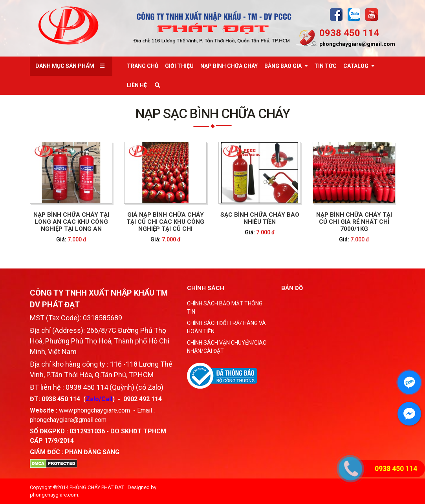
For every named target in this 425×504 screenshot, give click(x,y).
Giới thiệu (179, 66)
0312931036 (87, 431)
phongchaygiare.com (54, 495)
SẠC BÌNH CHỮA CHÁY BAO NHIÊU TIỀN (260, 218)
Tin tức (325, 66)
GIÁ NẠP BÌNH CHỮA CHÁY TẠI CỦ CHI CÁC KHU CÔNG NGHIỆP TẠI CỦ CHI (165, 222)
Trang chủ (143, 66)
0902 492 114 (143, 399)
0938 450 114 (349, 33)
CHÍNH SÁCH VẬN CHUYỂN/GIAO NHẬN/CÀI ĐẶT (227, 347)
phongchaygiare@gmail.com (357, 44)
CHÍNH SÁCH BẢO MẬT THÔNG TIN (225, 308)
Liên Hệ (137, 85)
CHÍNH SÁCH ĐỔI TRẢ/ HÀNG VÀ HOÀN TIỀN (226, 327)
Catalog (356, 66)
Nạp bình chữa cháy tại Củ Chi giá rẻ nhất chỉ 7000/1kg (354, 222)
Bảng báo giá (283, 66)
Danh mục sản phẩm (65, 66)
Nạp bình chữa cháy (229, 66)
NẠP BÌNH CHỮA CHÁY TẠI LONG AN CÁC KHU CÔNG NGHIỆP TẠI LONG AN (71, 222)
